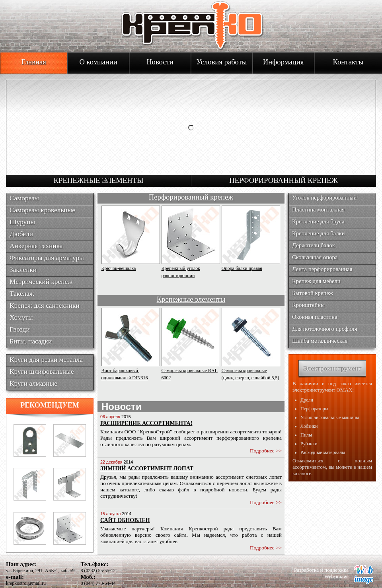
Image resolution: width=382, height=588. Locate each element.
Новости (160, 62)
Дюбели (21, 234)
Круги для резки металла (46, 360)
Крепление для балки (319, 233)
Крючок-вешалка (119, 268)
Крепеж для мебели (316, 281)
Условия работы (222, 62)
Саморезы (24, 198)
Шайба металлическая (320, 341)
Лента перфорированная (322, 269)
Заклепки (23, 270)
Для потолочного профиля (325, 329)
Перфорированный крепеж (284, 180)
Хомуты (21, 317)
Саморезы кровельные (42, 210)
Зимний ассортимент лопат (147, 469)
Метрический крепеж (41, 282)
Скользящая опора (315, 257)
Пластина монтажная (318, 210)
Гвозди (20, 329)
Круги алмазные (33, 383)
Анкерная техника (36, 246)
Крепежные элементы (99, 180)
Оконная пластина (315, 317)
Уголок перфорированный (324, 198)
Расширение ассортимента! (146, 423)
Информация (283, 62)
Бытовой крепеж (313, 293)
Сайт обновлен (125, 520)
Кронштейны (308, 305)
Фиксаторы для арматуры (47, 258)
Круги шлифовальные (42, 372)
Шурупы (22, 222)
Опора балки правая (242, 268)
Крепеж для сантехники (45, 306)
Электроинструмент (332, 368)
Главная (34, 62)
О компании (98, 62)
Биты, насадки (31, 341)
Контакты (348, 62)
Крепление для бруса (318, 221)
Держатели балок (314, 245)
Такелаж (22, 294)
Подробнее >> (266, 451)
